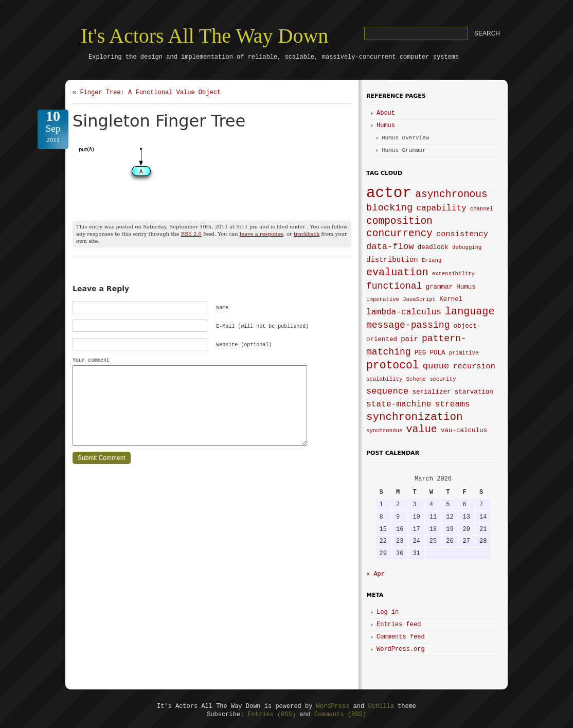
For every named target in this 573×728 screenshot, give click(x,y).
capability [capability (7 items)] (441, 208)
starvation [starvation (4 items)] (474, 392)
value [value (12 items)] (422, 429)
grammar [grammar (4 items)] (440, 287)
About (386, 113)
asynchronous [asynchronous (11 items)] (451, 194)
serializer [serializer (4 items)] (431, 392)
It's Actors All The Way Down (204, 36)
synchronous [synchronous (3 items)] (384, 431)
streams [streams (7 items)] (453, 404)
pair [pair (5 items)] (409, 339)
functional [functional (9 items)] (394, 286)
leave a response (262, 234)
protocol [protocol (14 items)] (393, 365)
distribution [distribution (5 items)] (392, 260)
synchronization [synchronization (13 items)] (414, 417)
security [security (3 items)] (443, 379)
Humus (386, 126)
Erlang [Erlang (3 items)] (432, 260)
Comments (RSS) (340, 715)
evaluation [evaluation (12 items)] (397, 272)
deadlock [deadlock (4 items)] (433, 247)
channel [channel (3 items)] (482, 209)
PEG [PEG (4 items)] (420, 353)
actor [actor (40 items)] (389, 193)
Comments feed (401, 637)
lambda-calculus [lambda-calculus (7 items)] (404, 312)
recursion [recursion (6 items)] (474, 366)
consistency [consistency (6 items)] (462, 234)
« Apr (375, 574)
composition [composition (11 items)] (399, 221)
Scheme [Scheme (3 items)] (416, 379)
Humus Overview (405, 138)
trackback (307, 234)
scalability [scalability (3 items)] (384, 379)
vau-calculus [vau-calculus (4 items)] (464, 431)
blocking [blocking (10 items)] (389, 208)
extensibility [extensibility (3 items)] (453, 274)
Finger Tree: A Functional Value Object (150, 93)
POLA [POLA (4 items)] (438, 353)
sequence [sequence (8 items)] (387, 391)
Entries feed (399, 625)
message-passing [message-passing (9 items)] (408, 325)
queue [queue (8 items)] (436, 366)
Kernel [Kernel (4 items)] (451, 299)
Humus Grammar (404, 150)
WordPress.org (401, 649)
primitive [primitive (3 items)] (464, 353)
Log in (388, 612)
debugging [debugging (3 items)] (467, 247)
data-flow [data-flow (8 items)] (390, 247)
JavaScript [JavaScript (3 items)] (419, 299)
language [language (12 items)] (470, 312)
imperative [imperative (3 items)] (383, 299)
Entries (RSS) (272, 715)
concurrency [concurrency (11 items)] (399, 234)
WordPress (333, 706)
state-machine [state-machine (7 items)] (399, 404)
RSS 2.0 (191, 234)
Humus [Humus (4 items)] (466, 287)
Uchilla (381, 706)
